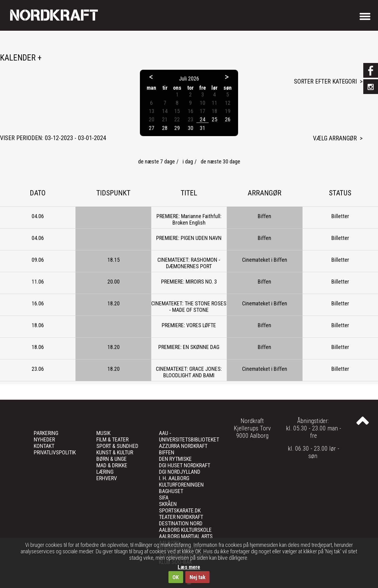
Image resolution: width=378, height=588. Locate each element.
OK (176, 577)
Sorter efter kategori (325, 81)
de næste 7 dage (156, 161)
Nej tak (198, 577)
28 (165, 128)
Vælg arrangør (335, 138)
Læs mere (189, 567)
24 (202, 119)
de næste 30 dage (220, 161)
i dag (188, 161)
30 (191, 128)
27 (152, 128)
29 (177, 128)
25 (214, 119)
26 (228, 119)
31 (202, 128)
